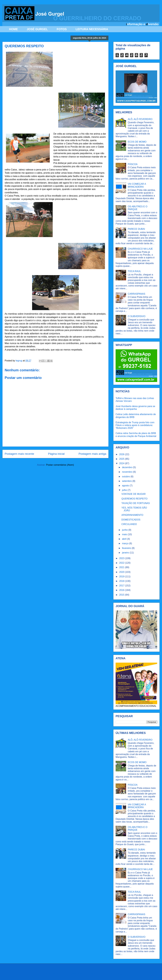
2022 (122, 563)
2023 (122, 558)
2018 (122, 581)
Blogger (121, 974)
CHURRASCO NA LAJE (140, 249)
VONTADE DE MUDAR (134, 494)
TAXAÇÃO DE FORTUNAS (136, 503)
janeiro (126, 553)
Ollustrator (95, 974)
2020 (122, 572)
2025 (122, 459)
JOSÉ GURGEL (37, 29)
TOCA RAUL (134, 271)
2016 (122, 590)
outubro (126, 477)
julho (125, 490)
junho (125, 530)
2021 (122, 567)
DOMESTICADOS (131, 520)
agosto (126, 486)
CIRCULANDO (129, 524)
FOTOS (62, 29)
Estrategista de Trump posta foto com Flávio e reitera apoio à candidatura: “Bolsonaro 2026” (135, 425)
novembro (128, 472)
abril (125, 539)
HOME (13, 29)
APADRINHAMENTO (132, 515)
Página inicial (56, 454)
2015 (122, 595)
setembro (127, 481)
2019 (122, 577)
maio (125, 534)
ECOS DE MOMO (137, 142)
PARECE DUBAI (136, 229)
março (126, 543)
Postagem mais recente (19, 454)
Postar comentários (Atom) (60, 465)
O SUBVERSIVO (137, 316)
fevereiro (127, 548)
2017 (122, 586)
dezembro (128, 467)
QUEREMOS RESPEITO (134, 499)
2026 (122, 454)
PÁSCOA (133, 164)
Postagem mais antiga (92, 454)
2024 (122, 463)
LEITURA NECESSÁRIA (92, 29)
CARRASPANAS (136, 294)
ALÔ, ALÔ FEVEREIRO (140, 119)
